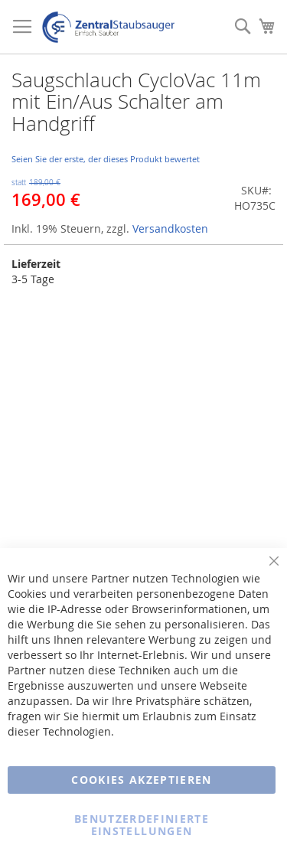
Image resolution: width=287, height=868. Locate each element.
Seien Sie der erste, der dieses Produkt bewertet (106, 159)
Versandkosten (170, 228)
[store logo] (108, 27)
